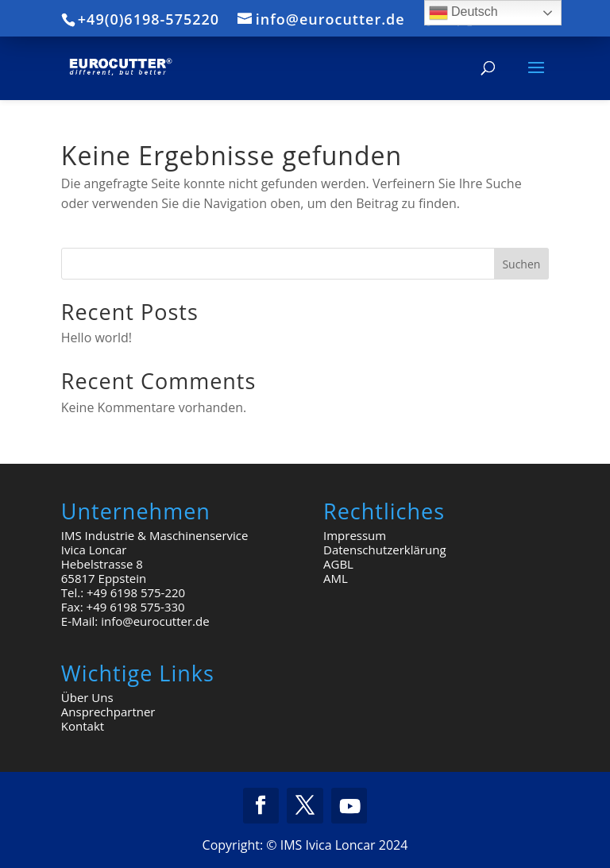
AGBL (338, 564)
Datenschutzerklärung (385, 550)
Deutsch (463, 13)
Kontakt (83, 726)
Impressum (355, 535)
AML (336, 578)
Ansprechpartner (108, 712)
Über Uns (87, 697)
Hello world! (97, 338)
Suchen (521, 264)
